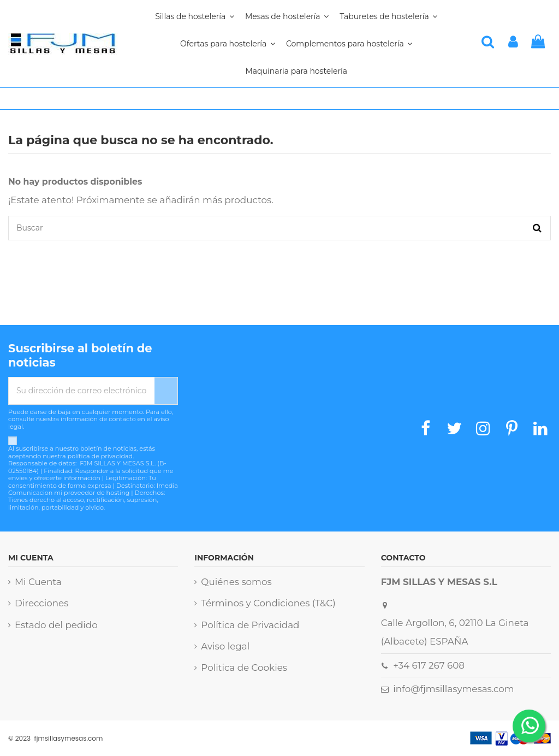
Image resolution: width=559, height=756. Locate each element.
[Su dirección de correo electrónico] (82, 391)
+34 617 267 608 (429, 665)
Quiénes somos (236, 582)
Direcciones (41, 603)
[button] (349, 44)
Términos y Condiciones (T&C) (268, 603)
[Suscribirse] (166, 391)
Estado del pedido (56, 625)
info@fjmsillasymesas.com (453, 689)
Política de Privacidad (250, 625)
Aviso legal (225, 646)
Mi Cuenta (38, 582)
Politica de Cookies (244, 668)
